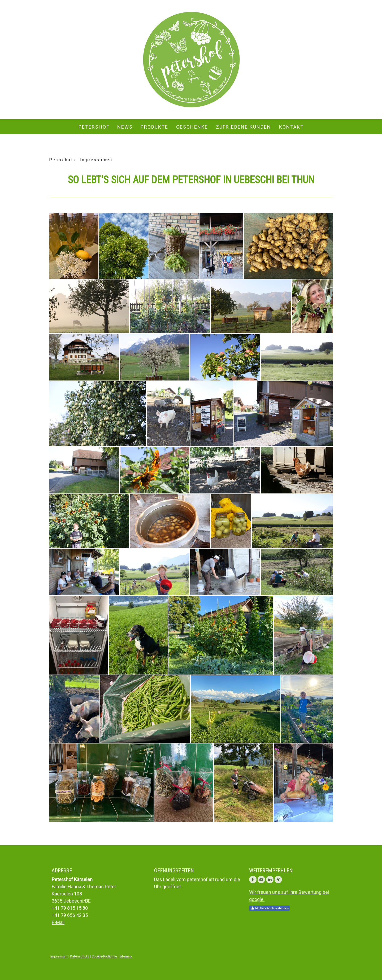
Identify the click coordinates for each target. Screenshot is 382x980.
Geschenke (192, 127)
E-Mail (58, 922)
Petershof (94, 127)
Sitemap (126, 956)
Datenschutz (80, 956)
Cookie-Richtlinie (104, 956)
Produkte (154, 127)
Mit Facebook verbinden (269, 908)
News (125, 127)
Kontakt (291, 127)
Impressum (59, 956)
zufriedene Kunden (244, 127)
